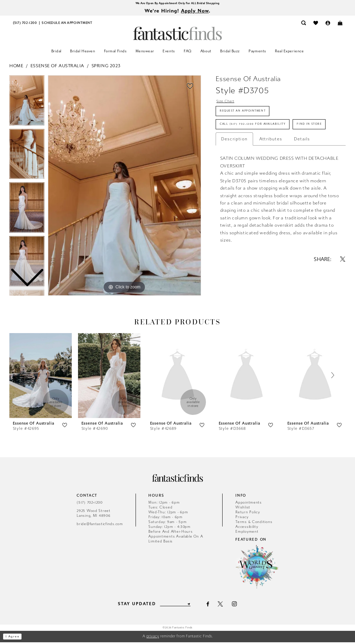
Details (302, 167)
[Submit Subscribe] (193, 606)
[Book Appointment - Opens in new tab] (67, 25)
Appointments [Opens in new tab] (249, 504)
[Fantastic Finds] (177, 35)
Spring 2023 (106, 67)
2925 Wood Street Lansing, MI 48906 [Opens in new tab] (94, 515)
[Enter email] (175, 606)
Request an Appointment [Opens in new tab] (251, 116)
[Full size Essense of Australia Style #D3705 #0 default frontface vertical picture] (124, 187)
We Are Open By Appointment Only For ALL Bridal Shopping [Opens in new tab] (177, 4)
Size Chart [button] (228, 104)
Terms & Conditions (254, 524)
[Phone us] (25, 25)
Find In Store (237, 151)
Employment (247, 533)
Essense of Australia (57, 67)
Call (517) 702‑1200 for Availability (264, 134)
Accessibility (247, 528)
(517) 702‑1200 (90, 504)
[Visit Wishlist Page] (316, 25)
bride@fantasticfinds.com (100, 526)
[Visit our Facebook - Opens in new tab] (212, 606)
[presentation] (41, 377)
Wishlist (243, 509)
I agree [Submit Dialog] (15, 638)
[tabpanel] (124, 187)
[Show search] (304, 25)
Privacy (242, 519)
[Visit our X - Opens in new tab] (225, 606)
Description (234, 167)
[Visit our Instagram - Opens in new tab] (239, 606)
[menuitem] (25, 25)
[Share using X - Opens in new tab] (343, 288)
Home (16, 67)
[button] (328, 25)
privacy (153, 638)
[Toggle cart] (340, 25)
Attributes (271, 167)
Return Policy (248, 514)
